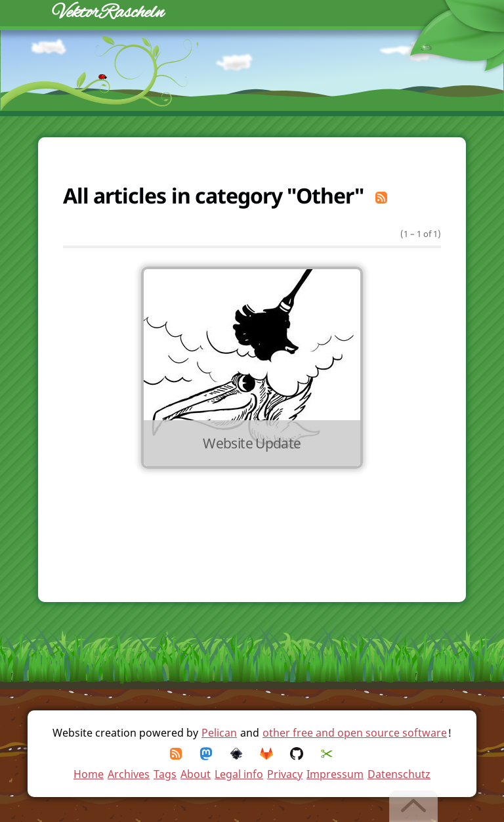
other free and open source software (355, 733)
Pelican (219, 733)
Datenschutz (399, 774)
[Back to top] (414, 806)
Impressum (335, 774)
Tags (165, 774)
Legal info (239, 774)
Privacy (285, 774)
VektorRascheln (108, 13)
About (196, 774)
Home (89, 774)
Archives (129, 774)
